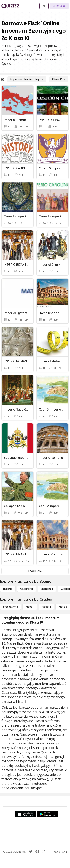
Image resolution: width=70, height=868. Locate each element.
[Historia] (8, 589)
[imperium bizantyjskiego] (27, 79)
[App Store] (25, 814)
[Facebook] (37, 852)
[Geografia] (27, 589)
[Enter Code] (59, 6)
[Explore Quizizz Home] (10, 6)
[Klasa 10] (59, 79)
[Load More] (35, 571)
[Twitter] (31, 852)
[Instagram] (44, 852)
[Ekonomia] (47, 589)
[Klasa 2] (46, 607)
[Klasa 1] (30, 607)
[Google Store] (48, 814)
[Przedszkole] (10, 607)
